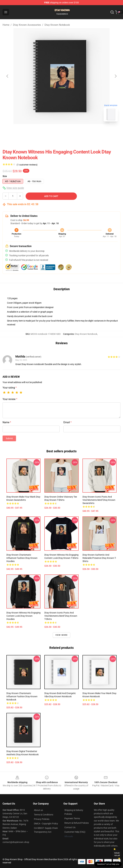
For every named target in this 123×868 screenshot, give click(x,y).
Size (5, 176)
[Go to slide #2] (70, 131)
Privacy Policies (42, 819)
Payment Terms (72, 818)
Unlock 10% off (117, 854)
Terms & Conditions (44, 815)
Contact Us (70, 827)
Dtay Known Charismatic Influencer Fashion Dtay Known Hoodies (22, 558)
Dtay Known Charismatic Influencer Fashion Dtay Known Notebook (22, 696)
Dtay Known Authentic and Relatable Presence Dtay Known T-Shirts (99, 558)
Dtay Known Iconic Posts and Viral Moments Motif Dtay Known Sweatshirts (99, 500)
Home (6, 25)
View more (62, 635)
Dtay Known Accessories (27, 25)
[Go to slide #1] (53, 131)
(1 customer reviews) (27, 165)
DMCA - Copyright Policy (46, 824)
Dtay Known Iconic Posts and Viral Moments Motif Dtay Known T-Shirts (61, 616)
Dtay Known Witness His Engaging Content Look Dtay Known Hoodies (23, 616)
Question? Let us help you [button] (108, 864)
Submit (9, 438)
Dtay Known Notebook (57, 25)
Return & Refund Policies (77, 823)
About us (38, 810)
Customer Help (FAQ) (75, 832)
